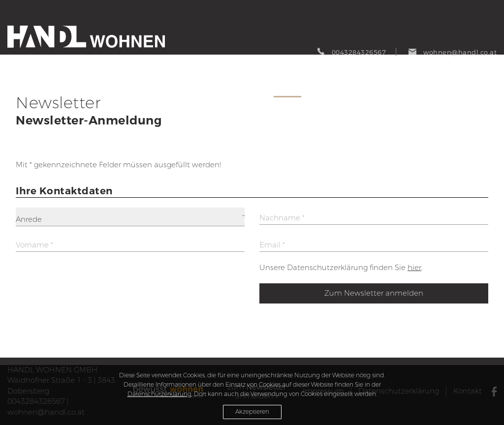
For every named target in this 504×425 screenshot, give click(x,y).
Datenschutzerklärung (159, 394)
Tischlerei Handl (476, 88)
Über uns (430, 87)
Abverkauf (330, 87)
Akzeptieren (252, 412)
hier (414, 268)
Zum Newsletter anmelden (374, 293)
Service (287, 87)
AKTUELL (203, 87)
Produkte (247, 87)
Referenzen (381, 87)
